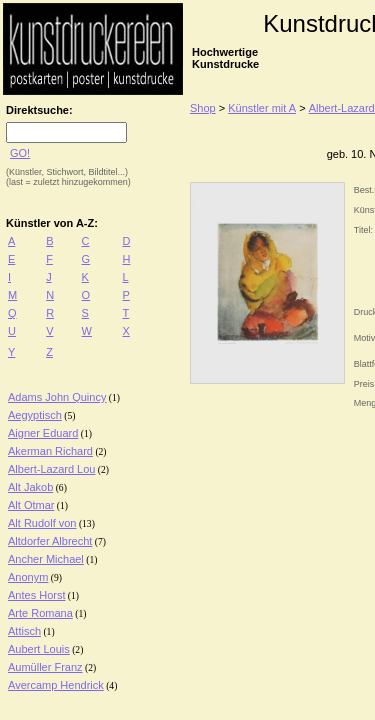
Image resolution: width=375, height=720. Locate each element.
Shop (203, 108)
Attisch (24, 631)
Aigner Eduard (43, 433)
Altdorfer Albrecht (50, 541)
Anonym (28, 577)
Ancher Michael (46, 559)
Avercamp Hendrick (56, 685)
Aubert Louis (39, 649)
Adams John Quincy (57, 397)
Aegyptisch (35, 415)
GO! (20, 153)
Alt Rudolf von (42, 523)
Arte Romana (40, 613)
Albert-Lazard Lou (51, 469)
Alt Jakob (30, 487)
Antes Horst (36, 595)
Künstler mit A (262, 108)
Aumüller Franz (45, 667)
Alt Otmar (31, 505)
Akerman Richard (50, 451)
